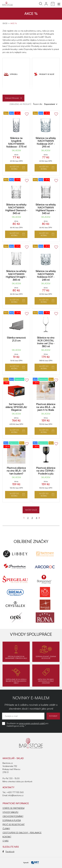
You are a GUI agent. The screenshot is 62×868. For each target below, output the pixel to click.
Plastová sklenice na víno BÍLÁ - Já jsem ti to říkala (46, 407)
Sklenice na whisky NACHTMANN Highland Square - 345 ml (46, 209)
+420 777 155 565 (15, 792)
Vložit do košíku (17, 168)
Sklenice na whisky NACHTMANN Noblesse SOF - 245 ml (46, 275)
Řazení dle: (45, 104)
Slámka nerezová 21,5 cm (16, 339)
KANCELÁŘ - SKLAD (13, 758)
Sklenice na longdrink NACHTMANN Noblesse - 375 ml (16, 142)
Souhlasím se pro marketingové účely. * (28, 725)
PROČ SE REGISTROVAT (14, 824)
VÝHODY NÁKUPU (10, 812)
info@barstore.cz (16, 795)
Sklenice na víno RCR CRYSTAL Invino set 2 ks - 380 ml (46, 342)
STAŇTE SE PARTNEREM (13, 808)
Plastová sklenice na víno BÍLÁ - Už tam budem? (16, 471)
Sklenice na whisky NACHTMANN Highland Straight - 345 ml (16, 275)
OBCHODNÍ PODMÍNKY (13, 816)
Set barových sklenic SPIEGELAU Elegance (16, 407)
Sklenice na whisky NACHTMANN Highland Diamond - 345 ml (16, 209)
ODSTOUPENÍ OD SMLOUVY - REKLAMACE (22, 833)
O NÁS (6, 841)
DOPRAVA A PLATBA (12, 820)
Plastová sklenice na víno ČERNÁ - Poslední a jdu (46, 471)
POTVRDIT (53, 716)
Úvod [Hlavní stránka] (5, 23)
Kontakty (8, 787)
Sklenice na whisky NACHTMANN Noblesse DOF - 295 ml (46, 142)
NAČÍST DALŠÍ (31, 510)
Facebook (8, 852)
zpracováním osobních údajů (32, 723)
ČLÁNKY (6, 829)
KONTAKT (7, 837)
